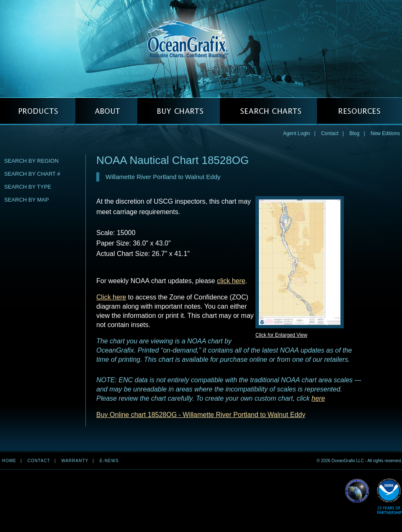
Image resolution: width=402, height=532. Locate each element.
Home (9, 461)
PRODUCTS (38, 111)
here (318, 398)
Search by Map (27, 200)
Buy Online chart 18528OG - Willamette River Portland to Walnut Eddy (201, 415)
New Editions (385, 133)
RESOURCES (359, 111)
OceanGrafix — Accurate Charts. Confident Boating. (201, 49)
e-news (109, 461)
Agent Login (296, 133)
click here (231, 281)
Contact (330, 133)
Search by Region (31, 161)
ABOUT (106, 111)
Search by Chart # (32, 174)
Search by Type (28, 187)
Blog (354, 133)
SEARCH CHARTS (268, 111)
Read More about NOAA (389, 497)
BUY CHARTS (179, 111)
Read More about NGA (357, 491)
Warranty (75, 461)
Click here (111, 297)
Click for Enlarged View (281, 335)
